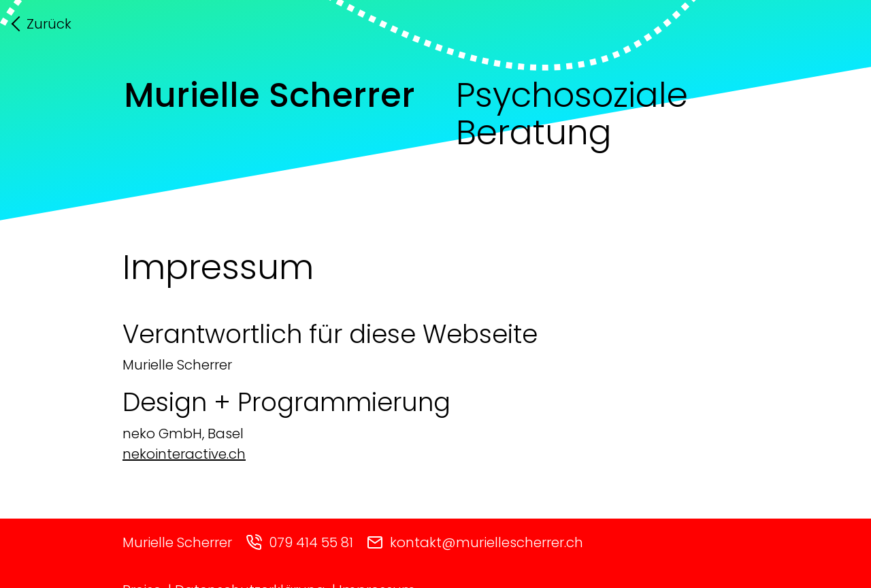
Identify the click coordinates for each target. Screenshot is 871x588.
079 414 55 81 (299, 542)
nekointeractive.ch (184, 454)
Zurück (49, 24)
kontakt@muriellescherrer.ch (475, 542)
